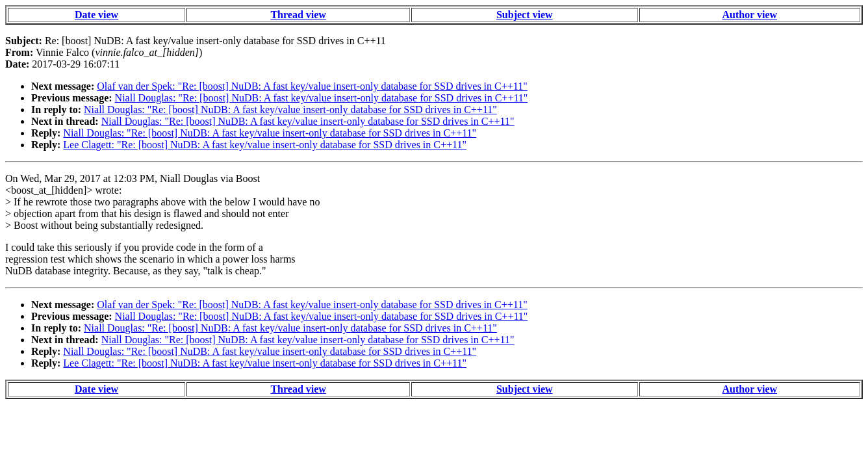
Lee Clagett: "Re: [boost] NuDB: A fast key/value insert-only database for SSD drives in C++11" (265, 145)
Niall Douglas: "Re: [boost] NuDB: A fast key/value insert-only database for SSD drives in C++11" (322, 98)
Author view (749, 15)
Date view (96, 15)
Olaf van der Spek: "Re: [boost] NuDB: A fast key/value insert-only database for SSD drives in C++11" (312, 86)
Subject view (525, 15)
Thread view (298, 15)
